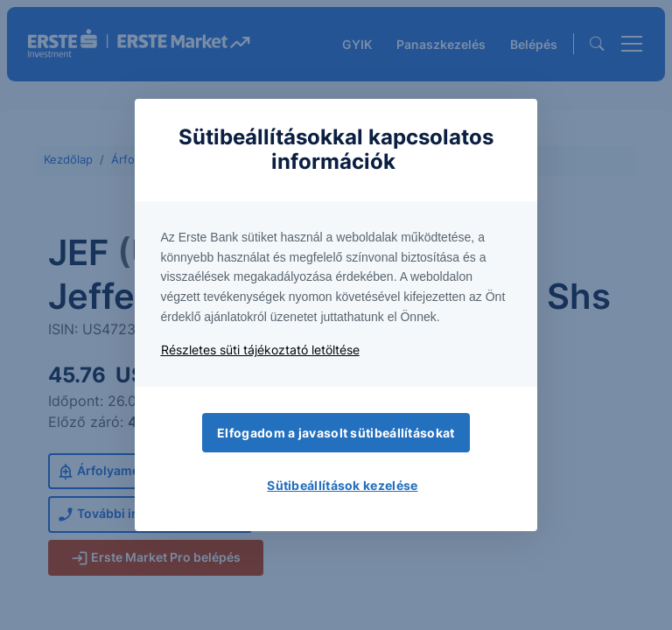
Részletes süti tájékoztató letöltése (260, 350)
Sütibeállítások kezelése (342, 485)
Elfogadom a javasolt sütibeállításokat (336, 433)
